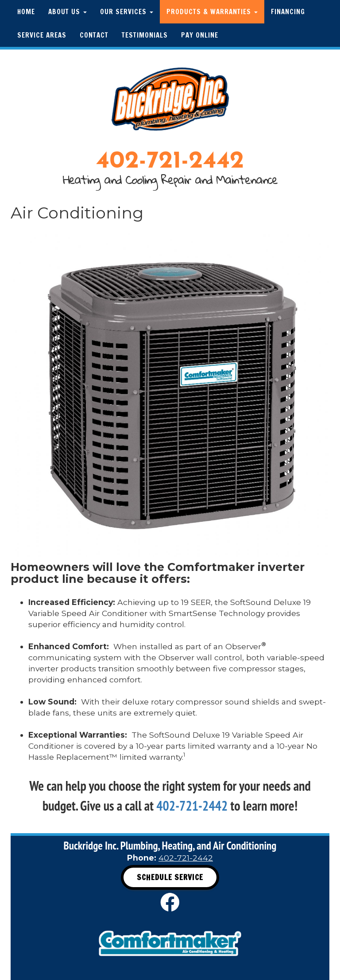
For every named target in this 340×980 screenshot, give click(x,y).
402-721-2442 (170, 162)
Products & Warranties (212, 12)
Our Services (127, 12)
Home (26, 12)
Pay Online (200, 35)
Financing (288, 12)
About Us (68, 12)
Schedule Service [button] (170, 877)
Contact (94, 35)
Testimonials (145, 35)
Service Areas (42, 35)
